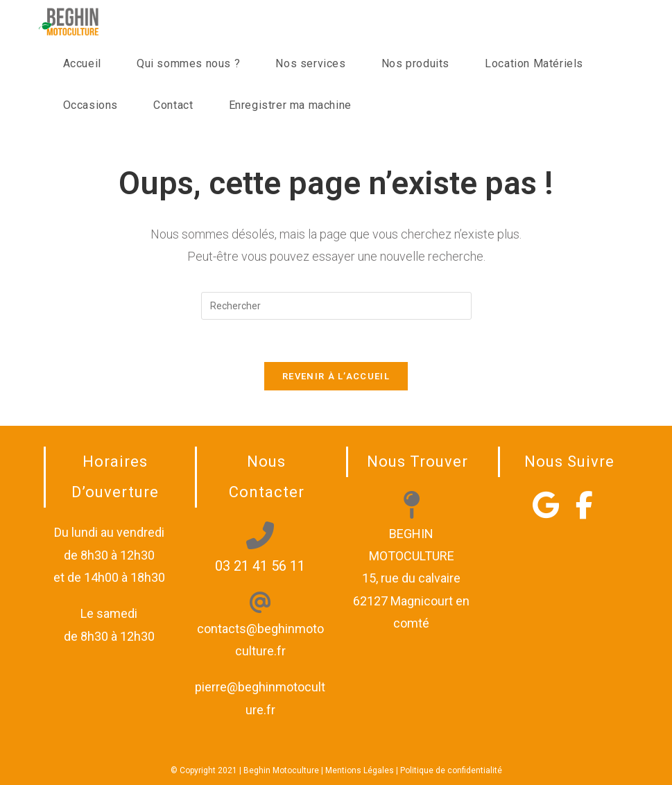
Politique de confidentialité (451, 770)
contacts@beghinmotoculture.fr (260, 628)
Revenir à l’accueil (336, 376)
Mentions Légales (360, 770)
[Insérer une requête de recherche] (336, 306)
